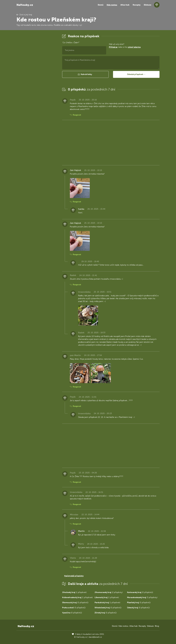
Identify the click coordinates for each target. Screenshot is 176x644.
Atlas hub (125, 5)
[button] (85, 74)
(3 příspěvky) (142, 597)
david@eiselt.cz (95, 637)
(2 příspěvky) (109, 592)
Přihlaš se (113, 47)
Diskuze (148, 5)
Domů (101, 5)
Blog (157, 626)
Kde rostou (112, 5)
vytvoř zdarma (134, 47)
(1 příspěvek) (74, 592)
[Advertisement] (37, 75)
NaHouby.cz (25, 5)
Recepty (137, 5)
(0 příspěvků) (140, 592)
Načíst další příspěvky (74, 576)
